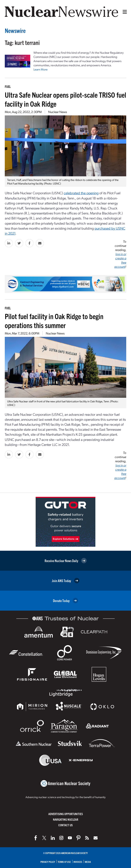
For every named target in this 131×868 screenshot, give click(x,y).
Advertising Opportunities (66, 814)
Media (88, 862)
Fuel (8, 86)
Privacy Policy (48, 862)
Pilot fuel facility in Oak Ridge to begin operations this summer (54, 320)
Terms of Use (64, 862)
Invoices (78, 862)
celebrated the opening (81, 193)
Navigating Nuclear (66, 819)
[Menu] (124, 12)
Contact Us (65, 825)
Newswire (15, 30)
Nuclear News (58, 112)
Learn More (41, 69)
